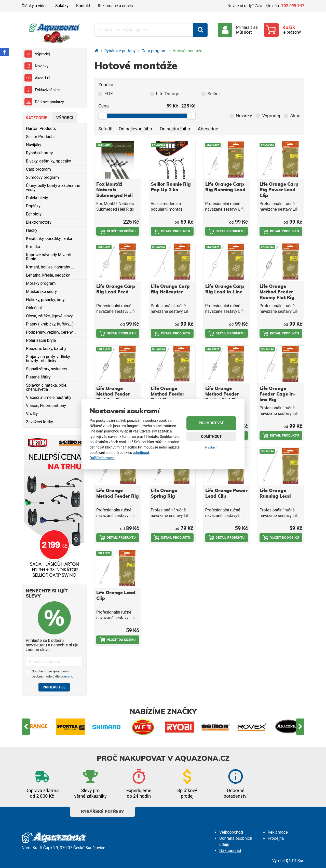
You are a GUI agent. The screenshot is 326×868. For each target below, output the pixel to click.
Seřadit (105, 129)
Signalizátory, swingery (47, 369)
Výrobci (65, 118)
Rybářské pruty (39, 153)
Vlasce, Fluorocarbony (46, 406)
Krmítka (33, 247)
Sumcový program (42, 177)
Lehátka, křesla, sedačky (48, 275)
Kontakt (83, 6)
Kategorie (37, 118)
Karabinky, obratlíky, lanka (49, 239)
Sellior (214, 94)
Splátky (62, 6)
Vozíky (32, 414)
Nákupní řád (230, 851)
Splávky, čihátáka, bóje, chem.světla (47, 387)
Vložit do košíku (118, 231)
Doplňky (33, 206)
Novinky (36, 66)
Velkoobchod (231, 832)
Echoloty (34, 214)
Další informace (102, 458)
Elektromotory (39, 222)
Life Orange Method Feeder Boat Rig (168, 394)
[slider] (103, 116)
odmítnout (141, 453)
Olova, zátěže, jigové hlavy (49, 316)
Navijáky (34, 145)
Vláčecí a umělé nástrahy (49, 397)
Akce (295, 116)
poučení (66, 676)
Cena (104, 106)
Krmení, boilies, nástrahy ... (50, 267)
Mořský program (41, 283)
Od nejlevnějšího (135, 129)
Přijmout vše (211, 423)
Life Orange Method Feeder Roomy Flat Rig (277, 292)
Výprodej (37, 54)
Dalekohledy (37, 198)
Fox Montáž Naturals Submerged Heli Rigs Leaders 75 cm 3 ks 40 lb (114, 196)
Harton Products (41, 128)
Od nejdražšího (175, 129)
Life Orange (168, 94)
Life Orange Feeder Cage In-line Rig (278, 394)
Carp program (38, 169)
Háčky (32, 230)
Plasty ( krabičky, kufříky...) (50, 324)
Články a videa (35, 6)
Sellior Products (40, 137)
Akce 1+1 (38, 78)
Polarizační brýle (41, 340)
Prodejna (276, 838)
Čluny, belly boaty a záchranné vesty (53, 188)
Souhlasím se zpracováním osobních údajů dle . (52, 674)
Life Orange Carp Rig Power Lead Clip (279, 190)
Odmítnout (211, 437)
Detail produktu (172, 231)
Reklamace (278, 832)
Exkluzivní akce (43, 90)
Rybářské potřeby (120, 51)
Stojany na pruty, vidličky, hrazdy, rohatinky (48, 359)
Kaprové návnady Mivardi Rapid (49, 257)
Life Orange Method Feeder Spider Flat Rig (222, 394)
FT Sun (295, 861)
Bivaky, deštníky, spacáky (49, 161)
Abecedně (208, 129)
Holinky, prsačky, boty (45, 300)
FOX (109, 94)
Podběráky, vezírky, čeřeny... (51, 332)
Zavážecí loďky (39, 422)
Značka (106, 85)
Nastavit (211, 447)
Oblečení (34, 308)
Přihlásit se (54, 687)
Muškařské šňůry (41, 291)
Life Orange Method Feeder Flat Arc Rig (113, 394)
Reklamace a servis (115, 6)
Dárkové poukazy (44, 102)
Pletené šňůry (38, 377)
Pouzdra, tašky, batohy (46, 349)
